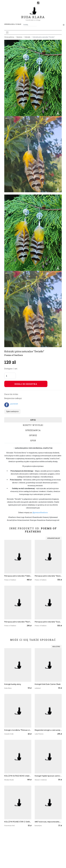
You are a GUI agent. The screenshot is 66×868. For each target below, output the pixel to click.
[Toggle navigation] (7, 32)
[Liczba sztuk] (10, 376)
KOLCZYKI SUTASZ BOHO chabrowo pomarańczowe (18, 776)
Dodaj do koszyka (26, 384)
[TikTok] (38, 3)
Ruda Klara (33, 15)
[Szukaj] (36, 25)
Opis (33, 420)
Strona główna (9, 37)
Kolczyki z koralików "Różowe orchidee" (18, 730)
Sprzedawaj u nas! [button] (13, 24)
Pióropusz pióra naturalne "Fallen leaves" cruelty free (18, 576)
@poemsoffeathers (40, 512)
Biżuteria (19, 37)
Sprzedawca (33, 430)
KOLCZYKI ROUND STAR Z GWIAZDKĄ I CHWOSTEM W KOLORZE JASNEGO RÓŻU (18, 822)
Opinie (33, 435)
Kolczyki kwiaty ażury (13, 684)
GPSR (33, 440)
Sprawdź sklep (54, 538)
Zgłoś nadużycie (12, 411)
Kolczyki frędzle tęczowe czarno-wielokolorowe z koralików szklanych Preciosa (48, 776)
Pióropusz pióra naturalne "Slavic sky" (48, 576)
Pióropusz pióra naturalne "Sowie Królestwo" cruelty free (48, 622)
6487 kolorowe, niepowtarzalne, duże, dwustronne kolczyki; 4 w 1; (48, 822)
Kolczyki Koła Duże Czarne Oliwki (48, 684)
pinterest (14, 404)
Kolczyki (27, 37)
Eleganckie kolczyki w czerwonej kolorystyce (48, 730)
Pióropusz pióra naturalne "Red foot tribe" (18, 622)
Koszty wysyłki (33, 425)
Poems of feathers (14, 355)
